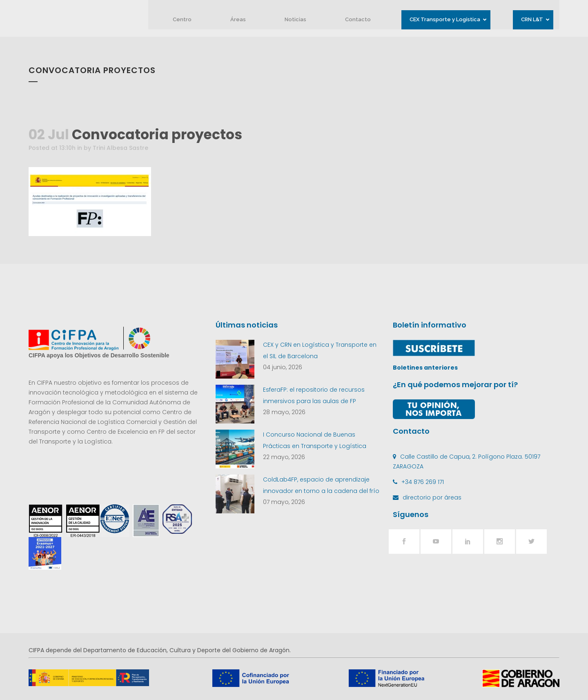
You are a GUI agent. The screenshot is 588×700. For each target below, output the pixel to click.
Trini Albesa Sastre (120, 148)
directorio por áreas (432, 497)
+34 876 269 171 (423, 482)
